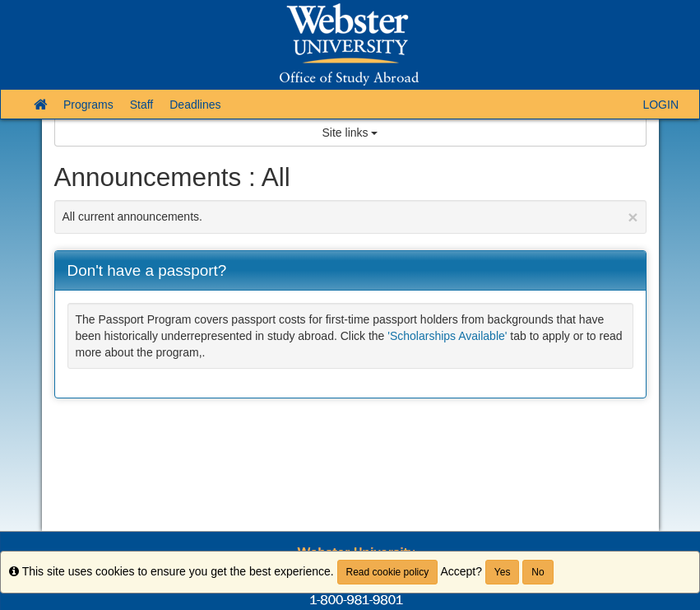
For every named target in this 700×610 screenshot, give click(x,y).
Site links (350, 133)
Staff (142, 105)
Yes (503, 572)
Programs (88, 105)
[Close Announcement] (633, 217)
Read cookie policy (388, 572)
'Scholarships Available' (447, 336)
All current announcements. (350, 217)
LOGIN (661, 105)
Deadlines (195, 105)
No (538, 572)
